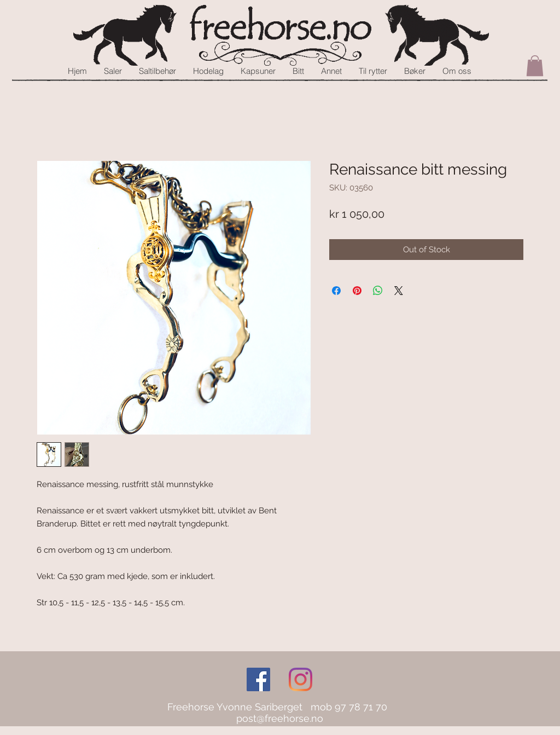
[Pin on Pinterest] (357, 291)
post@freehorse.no (280, 718)
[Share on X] (399, 291)
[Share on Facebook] (336, 291)
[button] (535, 66)
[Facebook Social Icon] (258, 679)
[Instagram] (301, 679)
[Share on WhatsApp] (378, 291)
